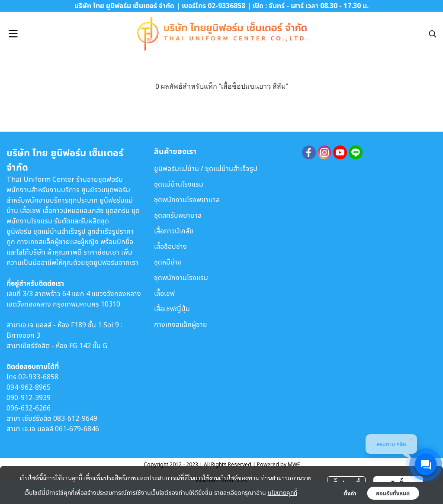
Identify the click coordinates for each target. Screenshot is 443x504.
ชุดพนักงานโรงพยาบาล (187, 200)
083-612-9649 (75, 418)
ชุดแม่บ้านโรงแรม (179, 184)
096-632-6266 (29, 408)
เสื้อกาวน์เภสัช (174, 231)
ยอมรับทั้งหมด (393, 493)
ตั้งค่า (350, 493)
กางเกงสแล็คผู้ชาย (181, 324)
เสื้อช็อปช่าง (170, 246)
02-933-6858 (38, 377)
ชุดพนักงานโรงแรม (181, 278)
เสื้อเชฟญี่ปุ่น (172, 309)
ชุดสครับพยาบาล (178, 215)
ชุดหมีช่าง (168, 262)
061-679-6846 (77, 429)
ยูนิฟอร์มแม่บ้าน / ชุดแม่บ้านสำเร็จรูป (206, 168)
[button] (433, 34)
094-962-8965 (29, 387)
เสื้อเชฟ (164, 293)
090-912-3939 (29, 397)
